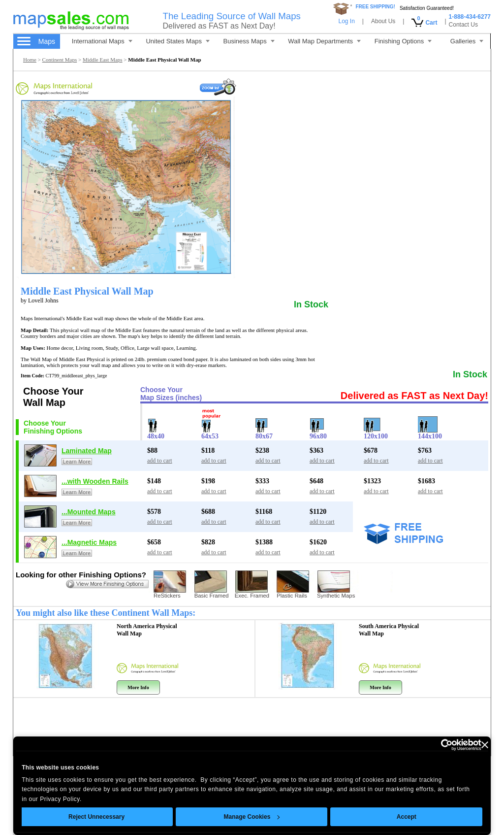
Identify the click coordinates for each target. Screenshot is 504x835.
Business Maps (249, 41)
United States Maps (177, 41)
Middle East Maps (103, 60)
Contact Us (463, 25)
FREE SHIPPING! (375, 7)
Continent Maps (60, 60)
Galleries (467, 41)
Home (30, 60)
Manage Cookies (252, 817)
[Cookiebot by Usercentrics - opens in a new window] (438, 745)
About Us (383, 21)
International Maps (102, 41)
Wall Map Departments (324, 41)
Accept (407, 817)
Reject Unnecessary (96, 817)
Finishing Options (403, 41)
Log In (346, 21)
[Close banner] (485, 745)
